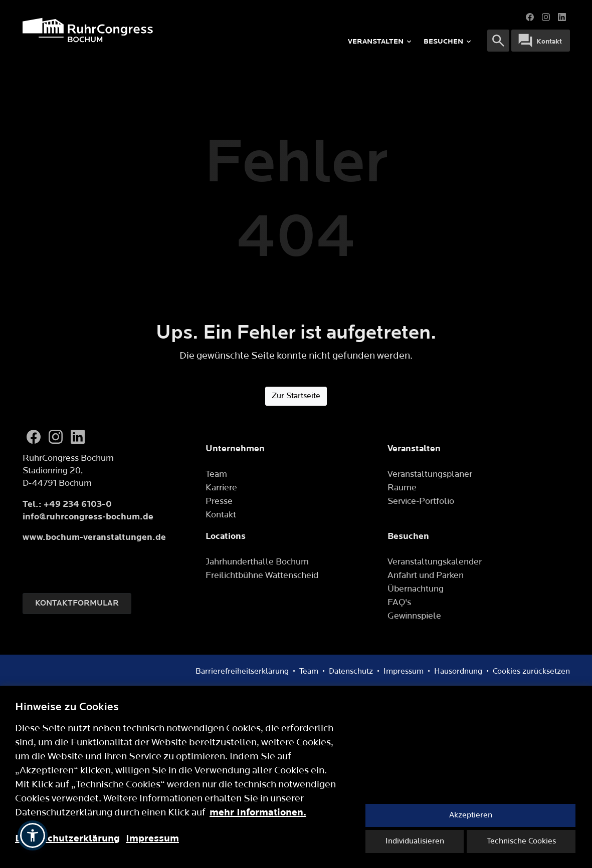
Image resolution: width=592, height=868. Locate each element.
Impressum (152, 838)
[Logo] (137, 30)
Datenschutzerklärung (67, 838)
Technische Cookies (521, 841)
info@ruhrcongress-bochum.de (88, 517)
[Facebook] (34, 437)
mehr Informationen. (258, 812)
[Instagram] (56, 437)
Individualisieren (415, 841)
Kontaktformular (77, 603)
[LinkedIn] (78, 437)
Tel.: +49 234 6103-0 (67, 504)
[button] (33, 835)
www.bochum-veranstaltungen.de (94, 537)
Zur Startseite (296, 396)
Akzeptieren (471, 815)
